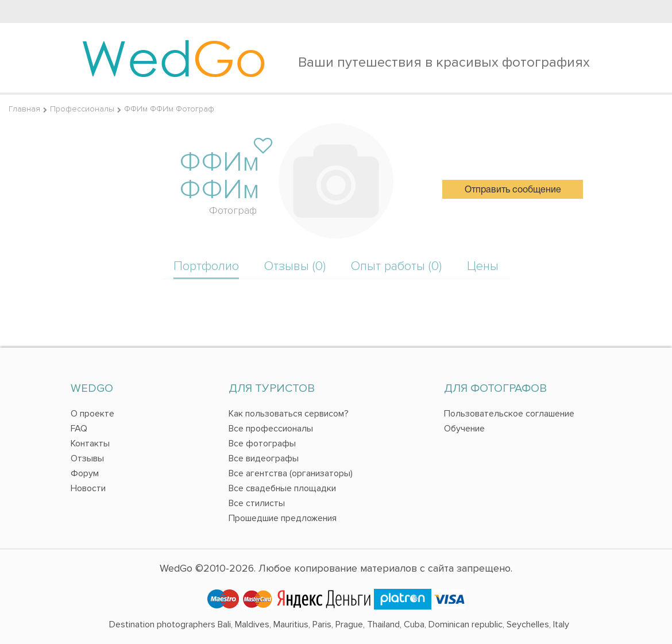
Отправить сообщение (513, 190)
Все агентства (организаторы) (291, 473)
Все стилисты (257, 503)
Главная (24, 109)
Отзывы (87, 458)
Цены (483, 266)
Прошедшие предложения (283, 518)
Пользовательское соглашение (509, 414)
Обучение (464, 429)
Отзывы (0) (295, 266)
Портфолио (206, 266)
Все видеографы (264, 458)
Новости (88, 488)
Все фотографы (262, 444)
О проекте (92, 414)
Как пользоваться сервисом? (289, 414)
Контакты (90, 444)
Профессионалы (82, 109)
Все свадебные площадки (282, 488)
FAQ (79, 429)
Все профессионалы (271, 429)
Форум (85, 473)
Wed (174, 57)
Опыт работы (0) (396, 266)
